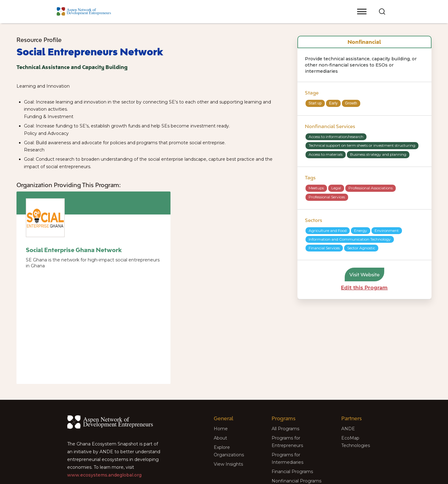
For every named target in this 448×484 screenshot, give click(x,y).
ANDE (348, 429)
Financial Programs (292, 472)
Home (221, 429)
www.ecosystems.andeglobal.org (104, 475)
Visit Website (364, 274)
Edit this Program (364, 288)
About (220, 438)
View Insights (228, 464)
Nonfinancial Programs (296, 481)
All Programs (285, 429)
